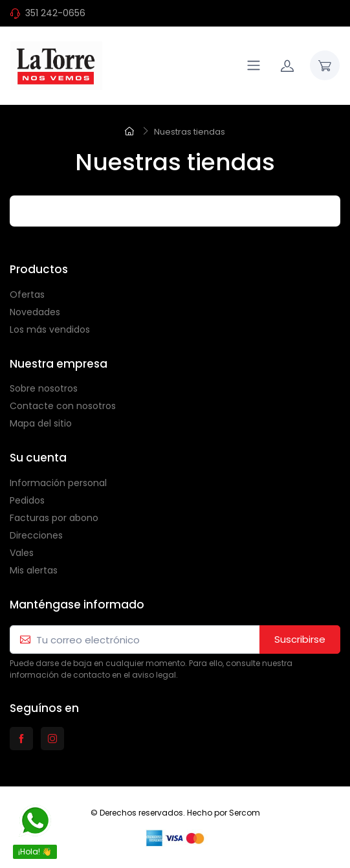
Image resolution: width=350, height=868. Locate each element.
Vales (22, 553)
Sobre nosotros (44, 388)
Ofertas (27, 295)
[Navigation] (254, 65)
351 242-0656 (55, 13)
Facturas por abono (54, 518)
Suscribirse (300, 639)
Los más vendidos (50, 329)
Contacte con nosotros (63, 406)
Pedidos (27, 500)
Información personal (58, 483)
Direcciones (36, 535)
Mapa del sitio (41, 423)
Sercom (245, 813)
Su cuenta (38, 458)
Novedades (35, 312)
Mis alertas (34, 570)
